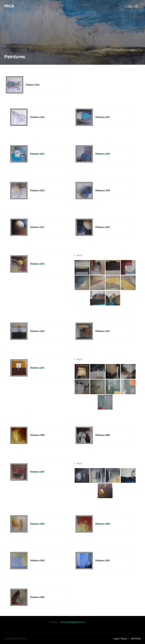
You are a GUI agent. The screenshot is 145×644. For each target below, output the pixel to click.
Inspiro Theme (120, 639)
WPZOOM (136, 639)
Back (78, 255)
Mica (9, 6)
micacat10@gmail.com (73, 622)
